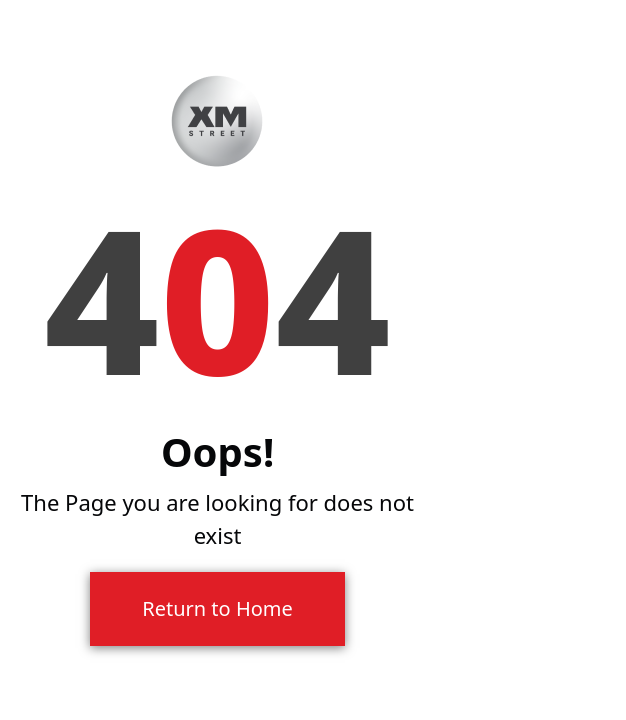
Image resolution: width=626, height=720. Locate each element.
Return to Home (217, 608)
